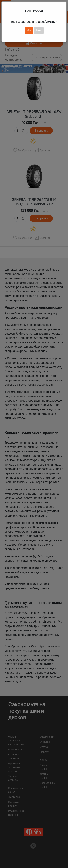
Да (29, 30)
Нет (39, 30)
